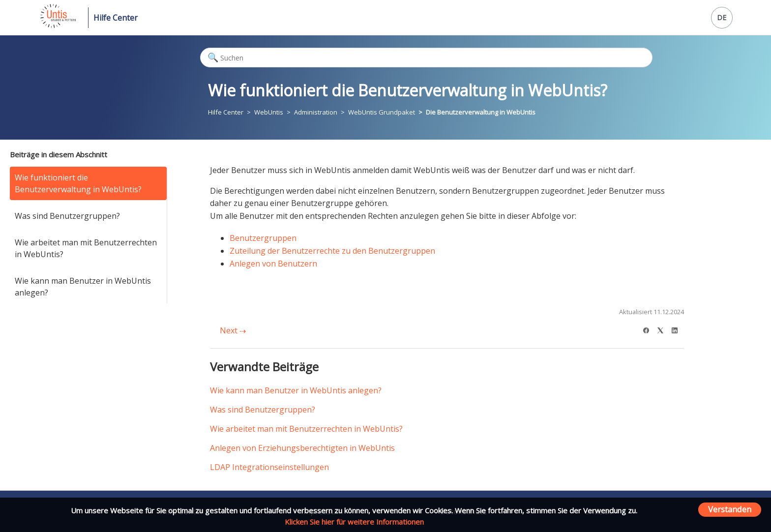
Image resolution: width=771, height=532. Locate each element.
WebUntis (269, 112)
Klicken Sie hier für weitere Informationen (354, 522)
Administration (316, 112)
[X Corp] (664, 329)
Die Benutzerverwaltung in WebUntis (481, 112)
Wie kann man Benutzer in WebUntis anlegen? (83, 287)
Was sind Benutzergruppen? (67, 216)
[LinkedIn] (678, 329)
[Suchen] (426, 58)
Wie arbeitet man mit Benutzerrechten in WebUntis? (86, 248)
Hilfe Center (116, 18)
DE (722, 17)
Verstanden (730, 509)
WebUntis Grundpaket (382, 112)
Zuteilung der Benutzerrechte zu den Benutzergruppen (332, 251)
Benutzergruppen (263, 238)
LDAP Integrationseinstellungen (269, 467)
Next (233, 330)
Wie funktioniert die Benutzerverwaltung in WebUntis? (78, 183)
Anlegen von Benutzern (273, 264)
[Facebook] (649, 329)
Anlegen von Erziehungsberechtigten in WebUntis (302, 448)
